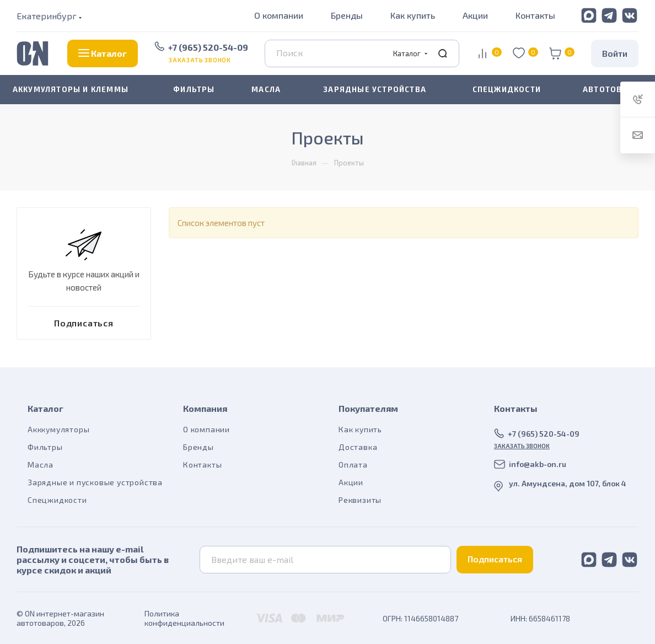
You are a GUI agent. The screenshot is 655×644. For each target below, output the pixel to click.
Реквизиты (360, 500)
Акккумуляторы (58, 429)
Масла (41, 465)
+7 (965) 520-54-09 (208, 47)
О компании (279, 15)
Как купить (413, 15)
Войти (615, 53)
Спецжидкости (57, 500)
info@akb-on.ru (538, 464)
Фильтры (45, 447)
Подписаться (495, 559)
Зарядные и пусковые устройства (95, 482)
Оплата (353, 465)
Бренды (347, 15)
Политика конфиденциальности (184, 618)
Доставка (358, 447)
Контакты (535, 15)
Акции (475, 15)
